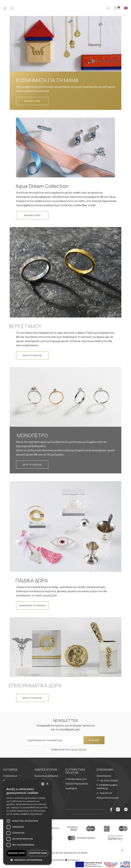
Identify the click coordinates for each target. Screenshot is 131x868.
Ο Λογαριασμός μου (76, 779)
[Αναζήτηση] (12, 8)
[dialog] (27, 822)
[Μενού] (5, 8)
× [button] (47, 784)
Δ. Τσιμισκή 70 (104, 793)
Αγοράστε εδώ (32, 101)
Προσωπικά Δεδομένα (46, 776)
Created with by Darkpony (65, 860)
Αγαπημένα (71, 788)
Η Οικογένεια (10, 776)
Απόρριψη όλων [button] (38, 853)
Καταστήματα (104, 776)
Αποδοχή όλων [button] (16, 853)
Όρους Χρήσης (79, 749)
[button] (27, 860)
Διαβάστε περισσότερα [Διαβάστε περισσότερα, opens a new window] (32, 814)
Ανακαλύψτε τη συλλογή (32, 605)
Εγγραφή (94, 740)
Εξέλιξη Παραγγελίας (77, 784)
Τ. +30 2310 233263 (107, 781)
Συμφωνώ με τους (69, 749)
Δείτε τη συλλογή (32, 355)
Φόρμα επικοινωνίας (108, 798)
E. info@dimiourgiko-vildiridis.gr (107, 787)
